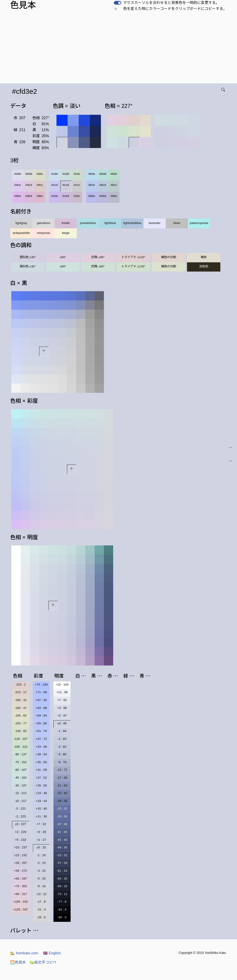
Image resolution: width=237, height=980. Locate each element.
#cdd (66, 174)
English (52, 953)
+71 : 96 (41, 692)
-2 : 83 (62, 739)
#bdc (114, 174)
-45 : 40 (62, 840)
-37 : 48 (62, 824)
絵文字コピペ (43, 962)
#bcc (114, 185)
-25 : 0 (41, 917)
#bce (92, 185)
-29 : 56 (62, 801)
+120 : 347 (20, 909)
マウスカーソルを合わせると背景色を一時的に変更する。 (171, 3)
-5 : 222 (20, 809)
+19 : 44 (41, 801)
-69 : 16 (62, 886)
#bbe (92, 196)
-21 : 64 (62, 785)
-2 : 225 (20, 816)
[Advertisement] (119, 49)
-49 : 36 (62, 847)
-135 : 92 (20, 731)
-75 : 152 (20, 762)
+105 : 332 (20, 902)
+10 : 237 (21, 847)
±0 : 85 (62, 723)
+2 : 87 (62, 715)
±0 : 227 (21, 824)
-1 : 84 (62, 731)
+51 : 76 (41, 731)
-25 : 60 (62, 793)
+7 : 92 (62, 700)
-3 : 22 (41, 871)
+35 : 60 (41, 762)
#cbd (66, 196)
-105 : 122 (21, 747)
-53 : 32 (62, 855)
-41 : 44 (62, 832)
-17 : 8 (41, 902)
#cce (55, 185)
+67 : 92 (41, 700)
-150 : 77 (20, 723)
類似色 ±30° (28, 257)
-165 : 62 (20, 715)
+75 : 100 (41, 685)
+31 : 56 (41, 770)
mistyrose (43, 233)
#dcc (40, 185)
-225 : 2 (20, 685)
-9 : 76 (62, 762)
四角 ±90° (98, 257)
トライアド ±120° (133, 257)
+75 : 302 (21, 886)
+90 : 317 (21, 894)
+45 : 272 (21, 871)
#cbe (55, 196)
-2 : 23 (41, 863)
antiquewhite (21, 233)
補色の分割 (169, 257)
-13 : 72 (62, 770)
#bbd (103, 196)
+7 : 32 (41, 824)
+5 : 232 (21, 840)
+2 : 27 (41, 840)
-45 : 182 (20, 778)
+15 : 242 (21, 855)
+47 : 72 (41, 739)
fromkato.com (24, 953)
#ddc (40, 174)
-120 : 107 (21, 739)
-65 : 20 (62, 879)
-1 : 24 (41, 855)
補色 (204, 257)
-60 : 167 (20, 770)
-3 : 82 (62, 747)
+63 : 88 (41, 708)
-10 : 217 (20, 801)
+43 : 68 (41, 747)
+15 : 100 (62, 685)
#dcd (29, 185)
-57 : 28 (62, 863)
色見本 (18, 962)
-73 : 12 (62, 894)
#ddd (29, 174)
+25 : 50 (41, 785)
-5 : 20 (41, 879)
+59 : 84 (41, 715)
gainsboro (44, 223)
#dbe (18, 196)
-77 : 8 (62, 902)
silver (177, 223)
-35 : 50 (62, 816)
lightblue (110, 223)
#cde (55, 174)
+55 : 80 (41, 723)
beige (66, 233)
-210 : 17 (20, 692)
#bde (92, 174)
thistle (66, 223)
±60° (63, 257)
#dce (18, 185)
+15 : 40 (41, 809)
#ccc (77, 185)
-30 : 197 (20, 785)
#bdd (103, 174)
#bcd (103, 185)
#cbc (77, 196)
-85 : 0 (62, 917)
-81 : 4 (62, 909)
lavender (154, 223)
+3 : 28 (41, 832)
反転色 (204, 266)
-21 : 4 (41, 909)
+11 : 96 (62, 692)
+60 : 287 (21, 879)
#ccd (66, 185)
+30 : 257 (21, 863)
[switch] (118, 3)
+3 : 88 (62, 708)
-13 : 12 (41, 894)
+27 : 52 (41, 778)
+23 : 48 (41, 793)
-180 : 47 (20, 708)
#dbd (29, 196)
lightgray (21, 223)
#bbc (114, 196)
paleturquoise (199, 223)
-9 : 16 (41, 886)
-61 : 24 (62, 871)
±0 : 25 (41, 847)
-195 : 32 (20, 700)
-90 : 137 (20, 754)
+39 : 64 (41, 754)
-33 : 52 (62, 809)
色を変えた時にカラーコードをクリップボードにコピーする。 (175, 9)
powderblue (88, 223)
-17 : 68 (62, 778)
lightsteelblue (132, 223)
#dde (18, 174)
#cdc (77, 174)
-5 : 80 (62, 754)
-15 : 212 (20, 793)
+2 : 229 (21, 832)
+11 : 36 (41, 816)
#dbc (40, 196)
